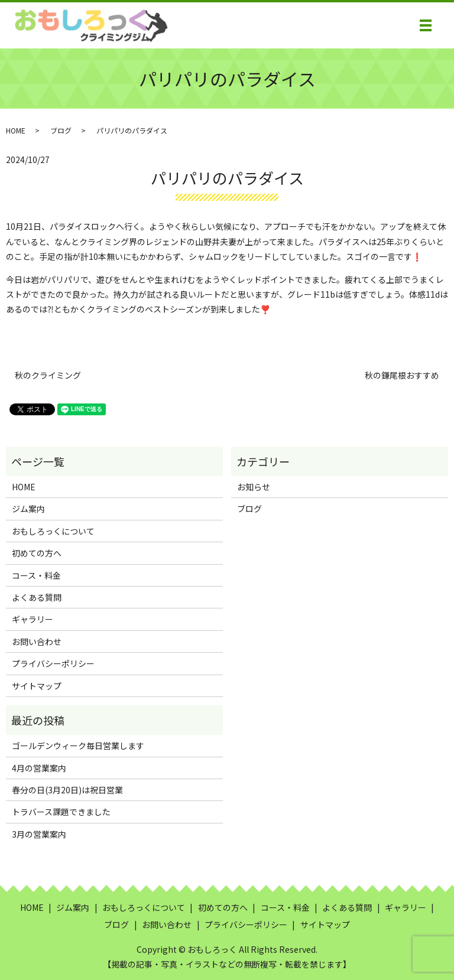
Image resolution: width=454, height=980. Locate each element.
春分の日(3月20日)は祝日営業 (67, 790)
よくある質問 (37, 597)
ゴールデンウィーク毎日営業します (78, 745)
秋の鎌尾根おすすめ (402, 375)
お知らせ (254, 487)
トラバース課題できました (61, 812)
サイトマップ (37, 686)
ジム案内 (28, 509)
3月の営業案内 (39, 834)
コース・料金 (36, 575)
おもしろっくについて (53, 531)
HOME (16, 130)
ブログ (61, 130)
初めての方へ (37, 553)
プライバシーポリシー (53, 663)
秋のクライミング (48, 375)
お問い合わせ (37, 642)
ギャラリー (33, 619)
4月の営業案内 (39, 768)
